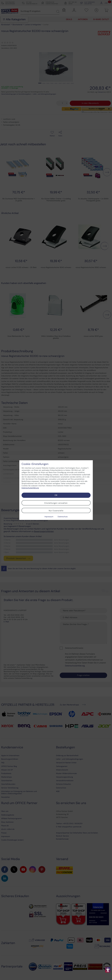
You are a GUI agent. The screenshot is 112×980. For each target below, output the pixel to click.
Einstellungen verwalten (56, 503)
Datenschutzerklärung (30, 488)
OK (56, 495)
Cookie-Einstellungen (35, 464)
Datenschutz (63, 517)
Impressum (49, 517)
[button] (108, 970)
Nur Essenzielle (56, 511)
